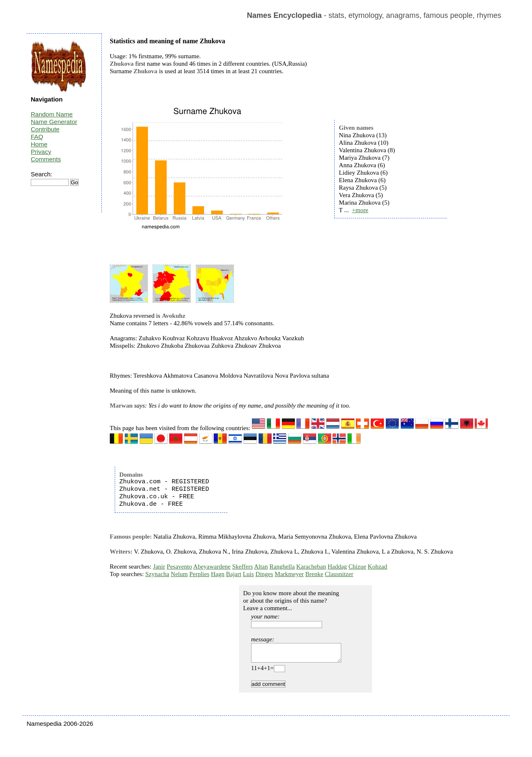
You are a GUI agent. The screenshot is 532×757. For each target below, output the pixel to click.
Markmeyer (289, 574)
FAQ (37, 137)
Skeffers (243, 567)
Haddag (337, 567)
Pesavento (179, 567)
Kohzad (378, 567)
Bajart (234, 574)
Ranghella (282, 567)
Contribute (45, 129)
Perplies (199, 574)
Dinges (265, 574)
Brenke (314, 574)
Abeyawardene (212, 567)
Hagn (218, 574)
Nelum (179, 574)
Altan (261, 567)
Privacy (41, 152)
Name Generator (54, 122)
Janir (159, 567)
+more (360, 210)
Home (39, 144)
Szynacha (157, 574)
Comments (46, 159)
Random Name (52, 114)
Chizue (358, 567)
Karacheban (311, 567)
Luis (248, 574)
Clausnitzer (339, 574)
